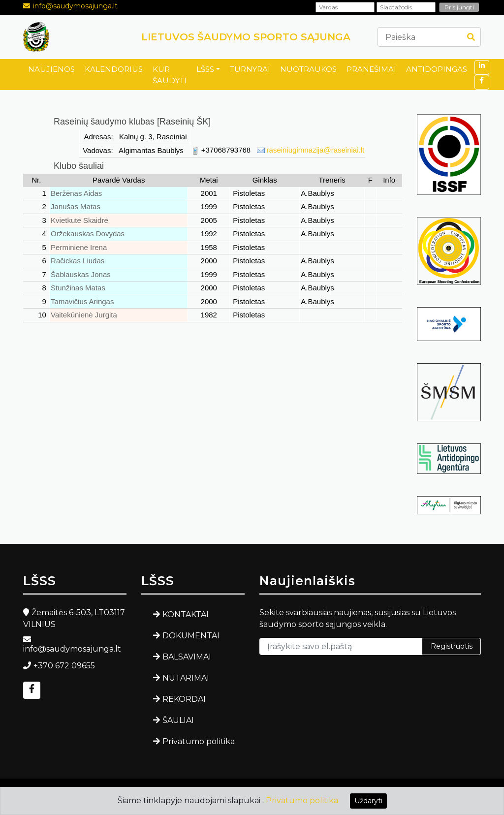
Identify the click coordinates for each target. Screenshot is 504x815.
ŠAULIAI (178, 720)
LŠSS (205, 69)
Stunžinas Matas (78, 288)
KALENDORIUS (114, 69)
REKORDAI (184, 699)
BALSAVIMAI (187, 657)
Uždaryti (368, 801)
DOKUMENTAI (191, 636)
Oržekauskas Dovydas (88, 234)
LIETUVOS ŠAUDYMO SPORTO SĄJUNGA (246, 37)
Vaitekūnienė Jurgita (84, 315)
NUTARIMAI (186, 678)
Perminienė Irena (79, 247)
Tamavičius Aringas (82, 301)
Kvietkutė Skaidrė (79, 220)
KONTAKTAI (186, 614)
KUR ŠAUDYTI (170, 75)
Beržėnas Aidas (76, 193)
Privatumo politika (199, 741)
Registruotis (452, 646)
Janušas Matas (76, 206)
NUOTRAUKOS (308, 69)
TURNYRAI (250, 69)
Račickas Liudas (78, 261)
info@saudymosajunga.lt (75, 6)
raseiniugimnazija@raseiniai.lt (316, 150)
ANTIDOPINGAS (437, 69)
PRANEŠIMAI (371, 69)
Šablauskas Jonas (81, 274)
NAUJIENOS (51, 69)
